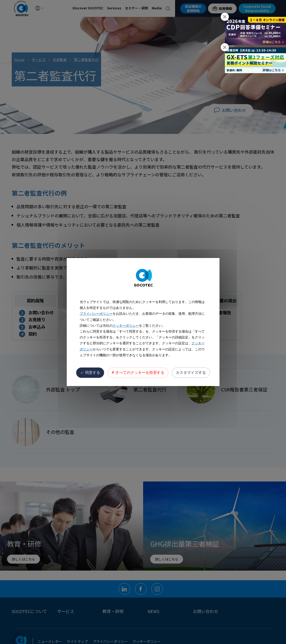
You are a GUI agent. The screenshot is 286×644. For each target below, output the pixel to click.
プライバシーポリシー (96, 314)
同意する (90, 373)
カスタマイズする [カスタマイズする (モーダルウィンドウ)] (191, 373)
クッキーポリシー (126, 326)
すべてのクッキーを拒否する (138, 373)
